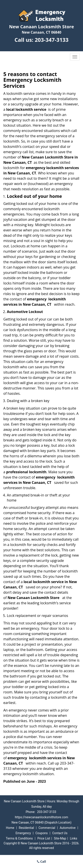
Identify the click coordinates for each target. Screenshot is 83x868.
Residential (26, 828)
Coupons (42, 833)
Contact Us (60, 833)
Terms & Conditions (19, 838)
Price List (44, 838)
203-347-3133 (52, 40)
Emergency (23, 833)
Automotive (68, 828)
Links (74, 838)
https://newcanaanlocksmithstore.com (41, 817)
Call (41, 861)
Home (10, 828)
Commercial (47, 828)
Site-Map (60, 838)
